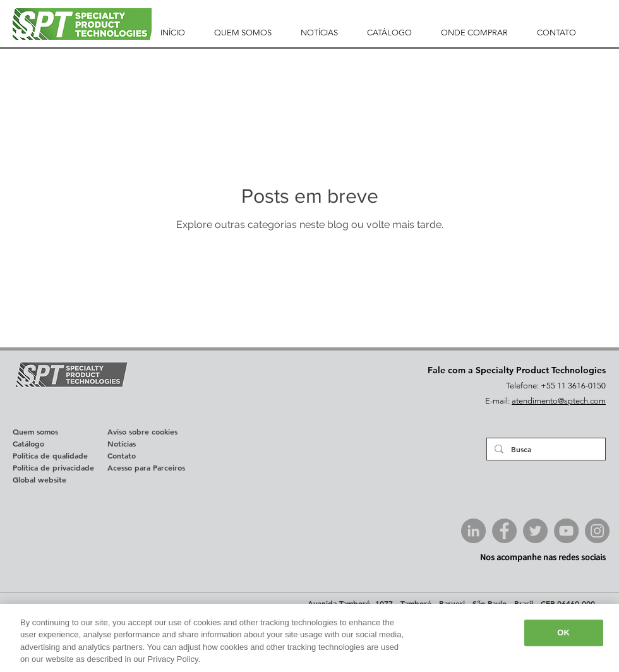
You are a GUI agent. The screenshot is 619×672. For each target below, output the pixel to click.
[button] (243, 33)
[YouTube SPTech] (566, 531)
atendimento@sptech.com (559, 401)
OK (563, 633)
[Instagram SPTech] (597, 531)
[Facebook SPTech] (504, 531)
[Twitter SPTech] (535, 531)
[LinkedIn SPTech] (473, 531)
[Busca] (545, 449)
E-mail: (498, 401)
